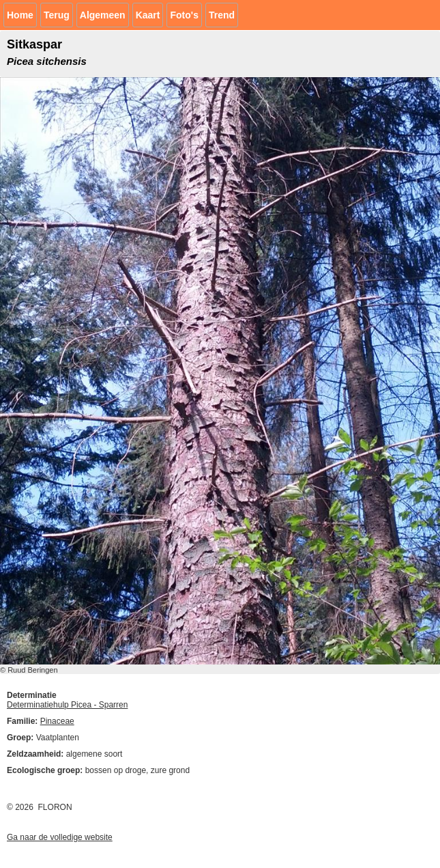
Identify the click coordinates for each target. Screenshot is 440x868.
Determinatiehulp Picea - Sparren (67, 705)
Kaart (148, 15)
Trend (222, 15)
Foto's (184, 15)
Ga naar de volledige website (60, 837)
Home (20, 15)
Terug (57, 15)
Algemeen (103, 15)
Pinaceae (57, 721)
